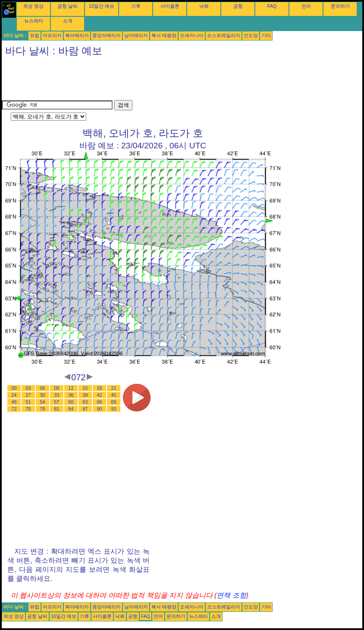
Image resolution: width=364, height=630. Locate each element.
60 (71, 402)
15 (85, 388)
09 (57, 388)
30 (43, 395)
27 (28, 395)
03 (28, 388)
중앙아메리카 (107, 35)
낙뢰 (204, 6)
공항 (238, 6)
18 (100, 388)
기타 (266, 35)
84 (71, 409)
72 (14, 409)
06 (43, 388)
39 (85, 395)
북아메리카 (77, 35)
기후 (136, 6)
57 (57, 402)
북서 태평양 (164, 35)
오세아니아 (192, 35)
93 (114, 409)
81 (57, 409)
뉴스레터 (34, 21)
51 (28, 402)
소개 (68, 21)
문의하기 (340, 6)
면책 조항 (231, 595)
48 (14, 402)
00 (14, 388)
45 (114, 395)
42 (100, 395)
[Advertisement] (159, 81)
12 (71, 388)
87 (85, 409)
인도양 (251, 35)
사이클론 (170, 6)
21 (114, 388)
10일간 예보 (102, 6)
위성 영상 (33, 6)
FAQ (272, 6)
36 (71, 395)
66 (100, 402)
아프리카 (52, 35)
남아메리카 (136, 35)
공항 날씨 (67, 6)
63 (85, 402)
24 (14, 395)
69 (114, 402)
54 (43, 402)
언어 (306, 6)
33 (57, 395)
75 (28, 409)
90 (100, 409)
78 (43, 409)
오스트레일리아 (224, 35)
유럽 (35, 35)
